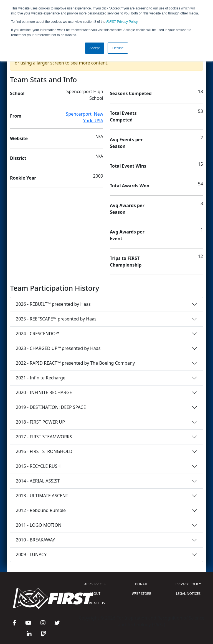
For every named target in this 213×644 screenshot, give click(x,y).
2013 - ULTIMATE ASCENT (42, 496)
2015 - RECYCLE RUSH (38, 466)
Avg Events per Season (126, 143)
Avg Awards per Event (127, 235)
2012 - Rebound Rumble (41, 510)
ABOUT (95, 594)
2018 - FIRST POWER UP (40, 422)
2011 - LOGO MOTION (39, 525)
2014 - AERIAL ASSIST (38, 481)
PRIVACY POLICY (188, 584)
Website (19, 138)
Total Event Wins (128, 166)
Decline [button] (118, 48)
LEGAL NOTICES (188, 594)
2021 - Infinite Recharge (41, 378)
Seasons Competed (131, 93)
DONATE (142, 584)
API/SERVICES (95, 584)
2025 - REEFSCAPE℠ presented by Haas (56, 319)
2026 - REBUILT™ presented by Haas (53, 304)
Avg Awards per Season (127, 209)
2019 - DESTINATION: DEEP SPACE (51, 407)
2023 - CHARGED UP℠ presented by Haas (58, 348)
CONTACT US (95, 603)
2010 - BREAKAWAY (35, 540)
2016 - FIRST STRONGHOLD (44, 451)
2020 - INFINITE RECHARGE (44, 392)
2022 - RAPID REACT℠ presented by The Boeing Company (75, 363)
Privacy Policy (122, 22)
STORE (141, 594)
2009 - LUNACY (31, 555)
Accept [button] (95, 48)
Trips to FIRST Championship (126, 262)
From (16, 116)
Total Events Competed (123, 116)
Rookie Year (23, 178)
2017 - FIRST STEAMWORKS (44, 437)
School (17, 93)
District (18, 158)
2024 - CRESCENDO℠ (37, 334)
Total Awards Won (130, 186)
